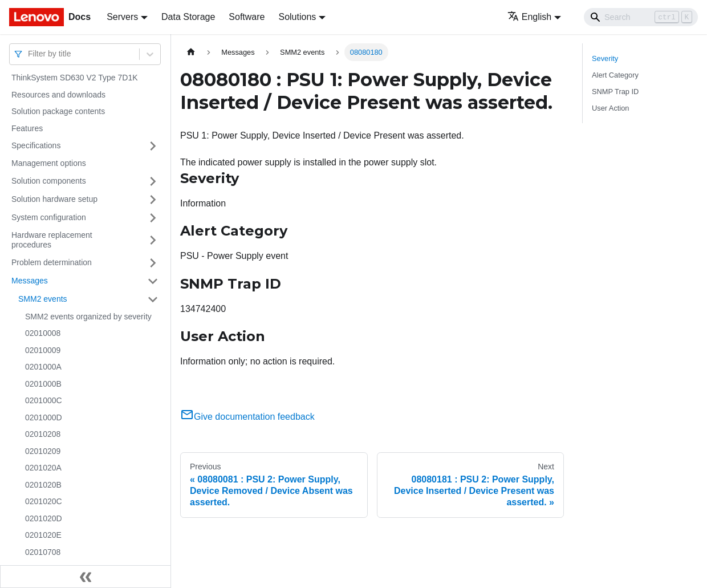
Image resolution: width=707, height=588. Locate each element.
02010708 (43, 552)
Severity (605, 58)
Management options (49, 163)
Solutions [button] (297, 17)
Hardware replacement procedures (52, 240)
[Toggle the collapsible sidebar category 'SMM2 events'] (153, 299)
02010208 (43, 434)
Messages (30, 281)
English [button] (529, 17)
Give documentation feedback (247, 417)
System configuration (49, 217)
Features (27, 128)
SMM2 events (43, 299)
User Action (610, 108)
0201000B (43, 384)
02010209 (43, 451)
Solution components (49, 181)
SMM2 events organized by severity (88, 317)
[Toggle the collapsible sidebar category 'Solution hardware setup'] (153, 200)
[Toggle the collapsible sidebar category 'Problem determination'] (153, 263)
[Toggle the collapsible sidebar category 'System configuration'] (153, 218)
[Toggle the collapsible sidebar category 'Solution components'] (153, 181)
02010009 (43, 350)
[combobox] (29, 54)
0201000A (43, 367)
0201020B (43, 485)
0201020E (43, 535)
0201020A (43, 468)
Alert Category (615, 75)
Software (247, 17)
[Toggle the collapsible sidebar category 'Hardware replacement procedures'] (153, 240)
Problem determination (52, 262)
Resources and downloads (58, 95)
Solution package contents (58, 111)
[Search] (641, 17)
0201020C (44, 501)
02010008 (43, 333)
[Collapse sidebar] (86, 577)
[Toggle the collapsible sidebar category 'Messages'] (153, 281)
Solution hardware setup (54, 199)
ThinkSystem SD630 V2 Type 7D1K (75, 78)
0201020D (44, 518)
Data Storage (188, 17)
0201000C (44, 400)
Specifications (36, 145)
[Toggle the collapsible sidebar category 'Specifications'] (153, 146)
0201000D (44, 417)
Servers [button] (122, 17)
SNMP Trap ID (615, 92)
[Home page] (191, 52)
